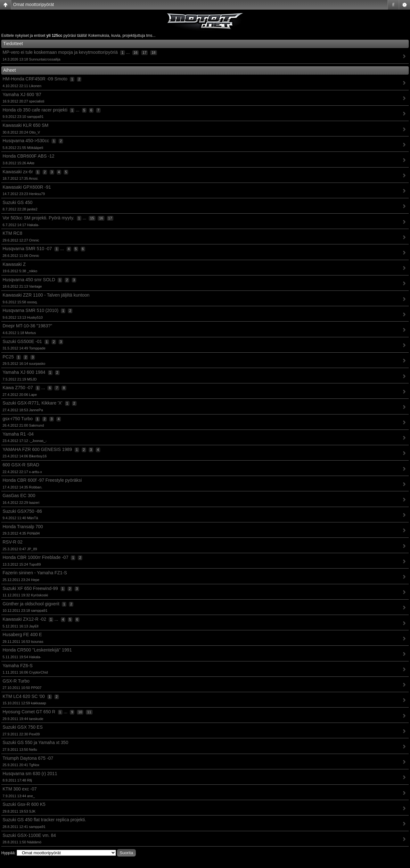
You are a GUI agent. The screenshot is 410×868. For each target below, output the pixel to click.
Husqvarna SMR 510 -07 (27, 249)
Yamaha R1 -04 (18, 434)
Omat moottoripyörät (34, 4)
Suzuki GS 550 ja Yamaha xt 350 (35, 742)
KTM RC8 (12, 233)
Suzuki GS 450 (17, 202)
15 (92, 218)
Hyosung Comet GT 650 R (29, 712)
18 (153, 53)
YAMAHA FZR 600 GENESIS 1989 (37, 449)
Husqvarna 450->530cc (26, 141)
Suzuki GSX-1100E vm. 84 (29, 835)
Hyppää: (8, 853)
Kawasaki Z (14, 264)
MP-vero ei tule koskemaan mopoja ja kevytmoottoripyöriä (60, 52)
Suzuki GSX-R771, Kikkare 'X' (33, 403)
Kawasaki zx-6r (18, 172)
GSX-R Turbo (16, 681)
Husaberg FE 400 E (22, 635)
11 (89, 712)
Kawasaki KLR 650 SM (25, 125)
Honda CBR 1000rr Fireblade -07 (35, 557)
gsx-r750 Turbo (18, 419)
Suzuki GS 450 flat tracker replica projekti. (44, 820)
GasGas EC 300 (19, 495)
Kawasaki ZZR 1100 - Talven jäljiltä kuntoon (46, 295)
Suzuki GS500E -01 (22, 341)
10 (80, 712)
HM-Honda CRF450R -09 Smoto (35, 79)
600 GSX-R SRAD (21, 465)
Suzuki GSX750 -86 (22, 511)
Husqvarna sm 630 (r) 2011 (30, 774)
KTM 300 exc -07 (20, 789)
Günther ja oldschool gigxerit (31, 604)
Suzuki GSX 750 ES (23, 727)
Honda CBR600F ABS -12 (29, 156)
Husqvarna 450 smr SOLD (29, 280)
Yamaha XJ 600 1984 (24, 372)
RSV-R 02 (12, 542)
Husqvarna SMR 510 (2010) (30, 310)
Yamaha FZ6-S (18, 666)
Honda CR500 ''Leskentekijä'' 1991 (37, 650)
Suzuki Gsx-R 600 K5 (24, 804)
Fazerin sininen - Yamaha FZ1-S (35, 573)
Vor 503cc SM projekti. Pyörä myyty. (38, 218)
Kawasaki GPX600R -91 (27, 187)
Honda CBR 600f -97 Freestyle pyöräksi (42, 480)
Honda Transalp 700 (23, 527)
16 (135, 53)
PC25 (8, 357)
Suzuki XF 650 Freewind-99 (30, 588)
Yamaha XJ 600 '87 (22, 94)
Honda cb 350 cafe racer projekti (35, 110)
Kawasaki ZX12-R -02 (24, 619)
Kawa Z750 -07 (18, 388)
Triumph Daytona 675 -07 (28, 758)
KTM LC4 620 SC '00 (24, 696)
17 (144, 53)
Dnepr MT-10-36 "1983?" (27, 326)
